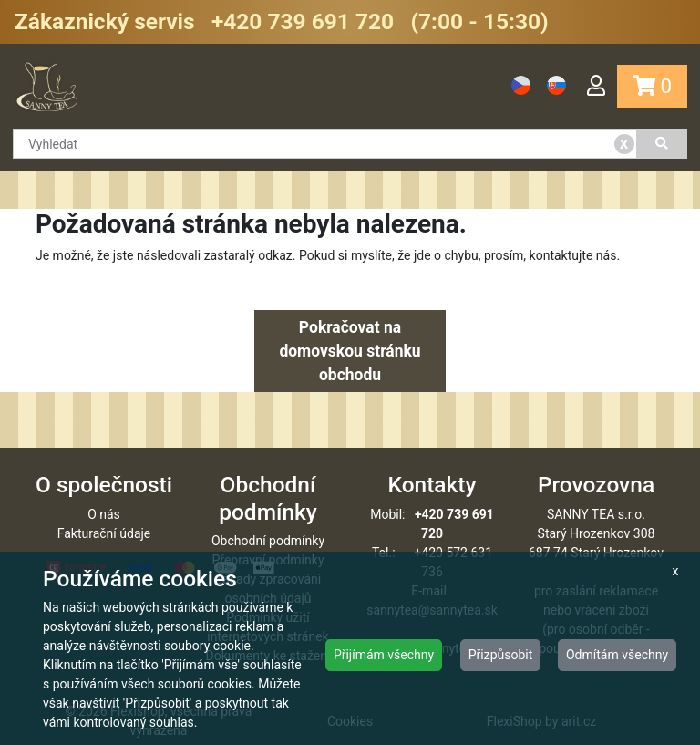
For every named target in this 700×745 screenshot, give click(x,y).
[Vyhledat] (663, 144)
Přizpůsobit (501, 655)
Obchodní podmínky (268, 541)
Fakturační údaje (104, 533)
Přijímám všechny (384, 655)
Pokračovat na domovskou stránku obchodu (350, 352)
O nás (104, 514)
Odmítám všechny (617, 655)
